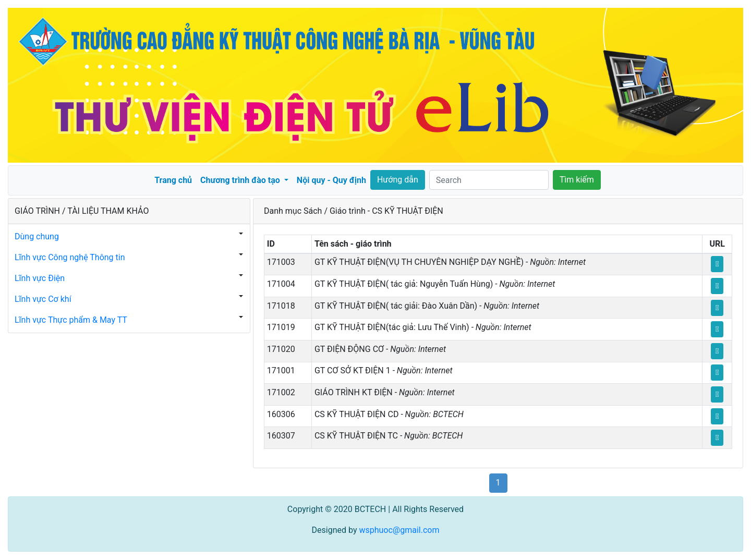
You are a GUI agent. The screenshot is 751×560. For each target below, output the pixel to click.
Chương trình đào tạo (241, 180)
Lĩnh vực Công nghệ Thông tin (70, 257)
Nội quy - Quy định (331, 180)
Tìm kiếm (577, 180)
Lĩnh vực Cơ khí (43, 299)
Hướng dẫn (398, 180)
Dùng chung (37, 236)
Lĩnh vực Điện (40, 278)
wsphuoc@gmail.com (399, 530)
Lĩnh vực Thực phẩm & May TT (71, 320)
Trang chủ (173, 180)
